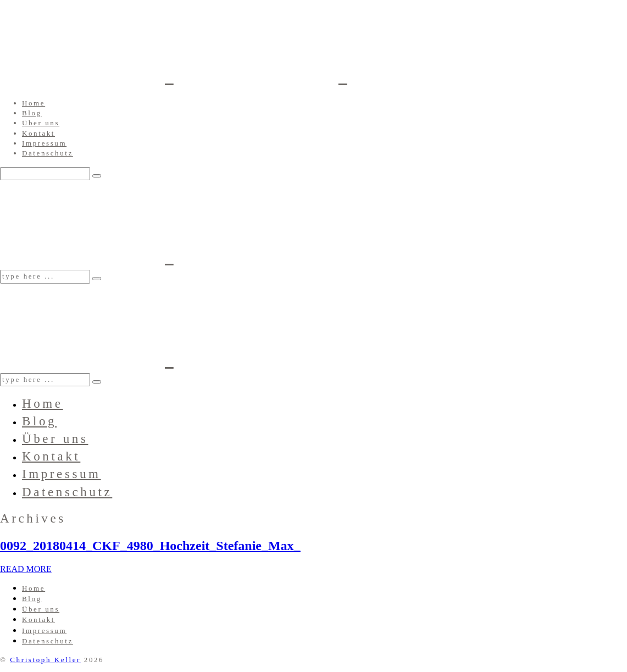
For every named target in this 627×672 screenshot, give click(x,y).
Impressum (44, 143)
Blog (32, 113)
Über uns (41, 123)
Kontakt (38, 133)
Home (34, 103)
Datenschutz (48, 153)
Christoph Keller (45, 660)
